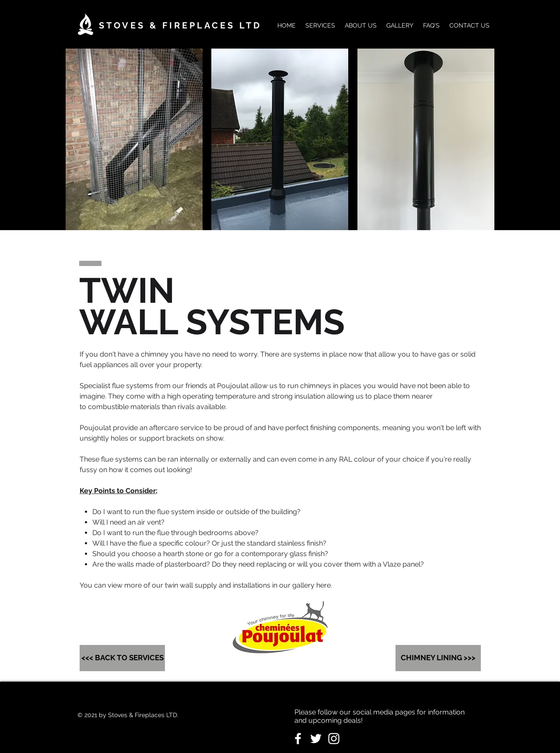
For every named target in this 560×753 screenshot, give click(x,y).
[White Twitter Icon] (316, 739)
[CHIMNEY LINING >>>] (438, 658)
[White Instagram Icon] (334, 739)
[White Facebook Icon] (298, 739)
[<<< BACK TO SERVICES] (122, 658)
